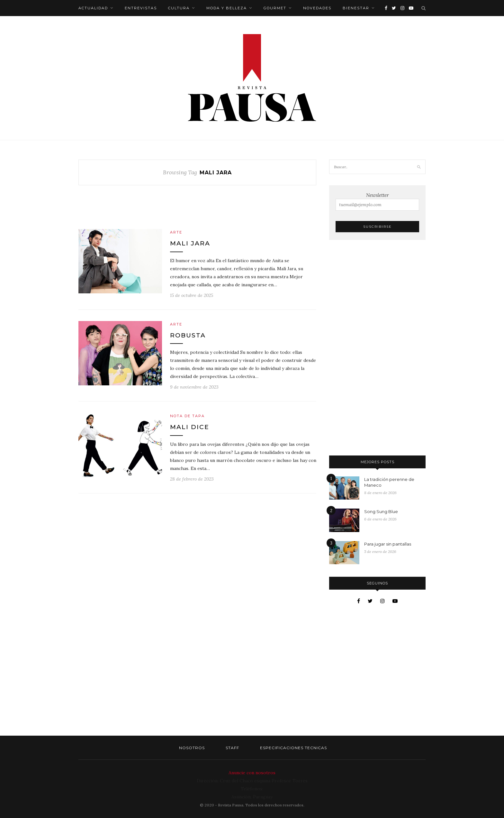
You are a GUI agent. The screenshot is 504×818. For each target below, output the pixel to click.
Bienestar (356, 8)
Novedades (317, 8)
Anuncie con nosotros (252, 773)
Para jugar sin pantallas (388, 544)
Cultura (179, 8)
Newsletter (377, 201)
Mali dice (190, 427)
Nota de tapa (187, 416)
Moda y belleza (227, 8)
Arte (176, 232)
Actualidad (93, 8)
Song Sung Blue (381, 511)
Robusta (188, 335)
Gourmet (275, 8)
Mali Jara (190, 243)
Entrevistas (141, 8)
